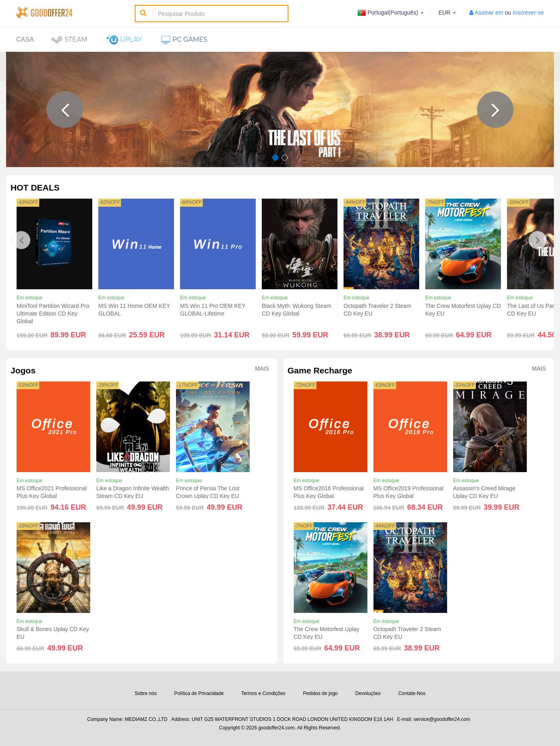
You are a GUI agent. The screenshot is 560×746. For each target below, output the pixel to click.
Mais (262, 369)
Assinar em (489, 13)
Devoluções (368, 693)
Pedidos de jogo (320, 693)
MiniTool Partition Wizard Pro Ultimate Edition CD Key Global (53, 314)
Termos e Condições (263, 693)
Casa (25, 39)
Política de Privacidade (199, 693)
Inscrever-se (528, 13)
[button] (65, 110)
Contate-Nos (412, 693)
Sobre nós (145, 693)
